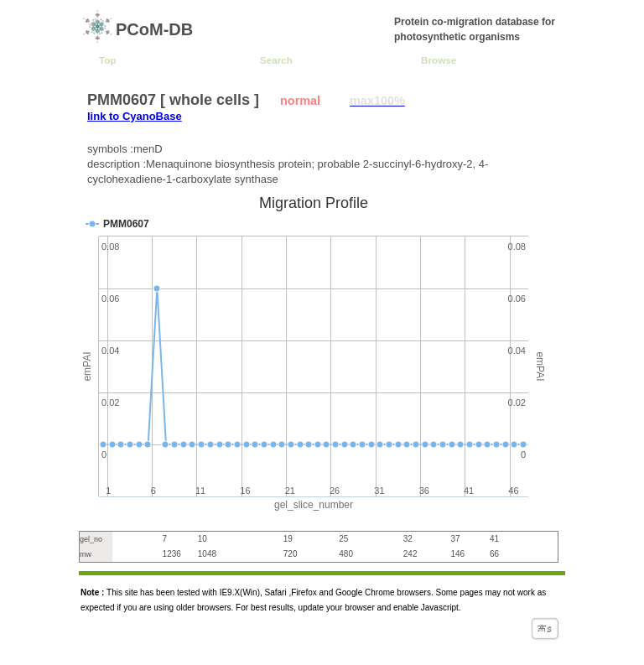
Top (108, 60)
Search (276, 60)
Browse (439, 60)
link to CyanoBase (135, 116)
